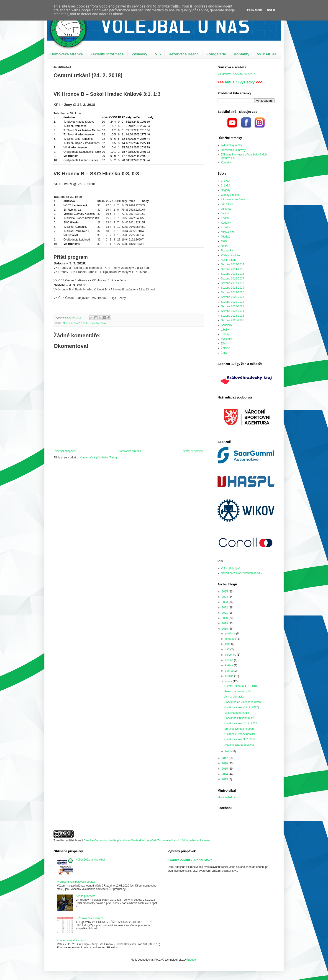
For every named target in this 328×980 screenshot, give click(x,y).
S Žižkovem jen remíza (90, 918)
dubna (229, 671)
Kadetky (226, 223)
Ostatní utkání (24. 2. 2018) (241, 686)
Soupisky (227, 325)
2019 (225, 623)
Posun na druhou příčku (239, 691)
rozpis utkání (229, 260)
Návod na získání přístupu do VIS (241, 573)
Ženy (103, 323)
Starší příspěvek (193, 451)
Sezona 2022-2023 (232, 306)
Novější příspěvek (65, 451)
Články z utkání (230, 195)
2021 (225, 613)
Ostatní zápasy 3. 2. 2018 (240, 739)
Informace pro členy (233, 199)
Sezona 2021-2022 (232, 302)
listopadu (231, 639)
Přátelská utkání (231, 255)
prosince (231, 634)
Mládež (225, 237)
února (229, 681)
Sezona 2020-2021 (232, 297)
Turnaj (225, 334)
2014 (225, 774)
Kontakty (241, 54)
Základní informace (107, 54)
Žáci (224, 344)
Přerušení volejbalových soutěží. (77, 882)
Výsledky (139, 54)
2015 (225, 769)
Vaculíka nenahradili (237, 713)
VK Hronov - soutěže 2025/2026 (237, 74)
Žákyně (225, 348)
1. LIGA (226, 181)
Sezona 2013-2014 (232, 264)
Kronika (226, 227)
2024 (225, 597)
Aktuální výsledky (240, 82)
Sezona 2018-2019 (232, 288)
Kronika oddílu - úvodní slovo (190, 860)
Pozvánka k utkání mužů (239, 718)
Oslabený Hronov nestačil (240, 734)
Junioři (225, 213)
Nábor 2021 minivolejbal (90, 860)
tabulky (95, 323)
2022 (225, 608)
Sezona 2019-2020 (232, 292)
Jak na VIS (228, 204)
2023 (225, 602)
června (229, 660)
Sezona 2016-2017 (232, 279)
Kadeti (225, 218)
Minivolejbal (228, 232)
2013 (225, 779)
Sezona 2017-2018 (80, 323)
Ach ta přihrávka (234, 697)
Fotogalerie (216, 54)
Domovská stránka (67, 54)
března (230, 676)
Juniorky (226, 209)
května (229, 665)
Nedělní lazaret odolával (239, 745)
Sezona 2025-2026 (232, 320)
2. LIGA (226, 186)
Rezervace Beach (184, 54)
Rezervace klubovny (233, 150)
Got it (271, 10)
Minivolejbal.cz (226, 797)
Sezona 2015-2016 (232, 274)
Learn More (254, 10)
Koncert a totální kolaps (71, 940)
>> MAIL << (267, 54)
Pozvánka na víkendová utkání (243, 702)
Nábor (225, 246)
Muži (65, 323)
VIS (158, 54)
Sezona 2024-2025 (232, 316)
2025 (225, 592)
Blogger (192, 960)
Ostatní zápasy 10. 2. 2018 (241, 723)
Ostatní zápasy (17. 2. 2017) (242, 707)
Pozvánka (227, 251)
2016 (225, 763)
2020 (225, 618)
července (231, 655)
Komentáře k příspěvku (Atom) (98, 458)
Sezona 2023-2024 (232, 311)
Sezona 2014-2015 (232, 269)
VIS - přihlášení (230, 569)
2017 (225, 758)
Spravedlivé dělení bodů (239, 729)
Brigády (226, 190)
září (228, 649)
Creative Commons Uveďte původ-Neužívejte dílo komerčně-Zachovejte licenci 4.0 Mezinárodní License (146, 840)
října (228, 644)
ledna (229, 751)
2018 (225, 629)
